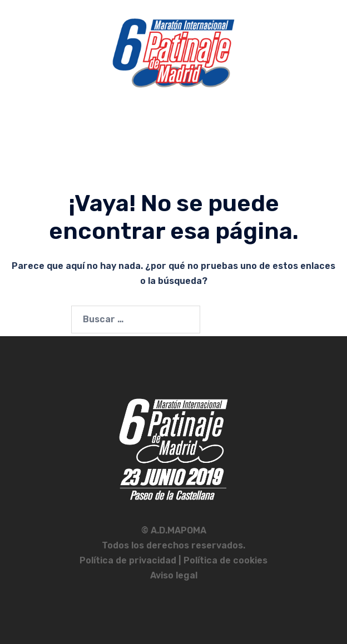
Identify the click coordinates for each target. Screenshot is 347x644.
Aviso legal (174, 575)
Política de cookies (225, 560)
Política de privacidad (129, 560)
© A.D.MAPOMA (174, 530)
